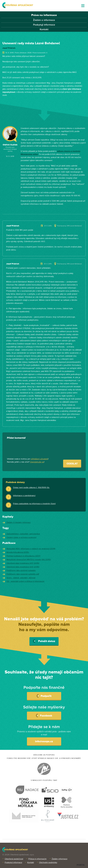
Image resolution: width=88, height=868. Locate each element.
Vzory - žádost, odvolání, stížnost (21, 578)
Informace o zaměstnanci (24, 496)
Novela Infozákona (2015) (18, 552)
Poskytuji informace (44, 25)
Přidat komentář (16, 438)
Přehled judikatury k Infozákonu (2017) (23, 556)
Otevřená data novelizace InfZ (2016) (23, 563)
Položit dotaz (44, 641)
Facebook (44, 715)
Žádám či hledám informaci (18, 522)
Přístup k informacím (37, 859)
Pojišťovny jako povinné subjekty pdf (23, 574)
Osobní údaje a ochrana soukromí (21, 537)
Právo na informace (44, 15)
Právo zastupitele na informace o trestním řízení (34, 504)
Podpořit (44, 696)
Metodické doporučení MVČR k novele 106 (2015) (29, 560)
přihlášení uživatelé (39, 459)
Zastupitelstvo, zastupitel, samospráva (23, 534)
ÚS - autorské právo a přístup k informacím (25, 581)
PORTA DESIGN (81, 865)
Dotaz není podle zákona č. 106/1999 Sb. (31, 487)
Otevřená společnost (14, 859)
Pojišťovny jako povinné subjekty (21, 570)
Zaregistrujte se (37, 462)
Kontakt (44, 29)
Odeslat (72, 464)
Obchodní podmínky (48, 862)
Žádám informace (60, 859)
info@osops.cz (44, 741)
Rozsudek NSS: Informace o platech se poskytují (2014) (31, 549)
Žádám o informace (44, 20)
